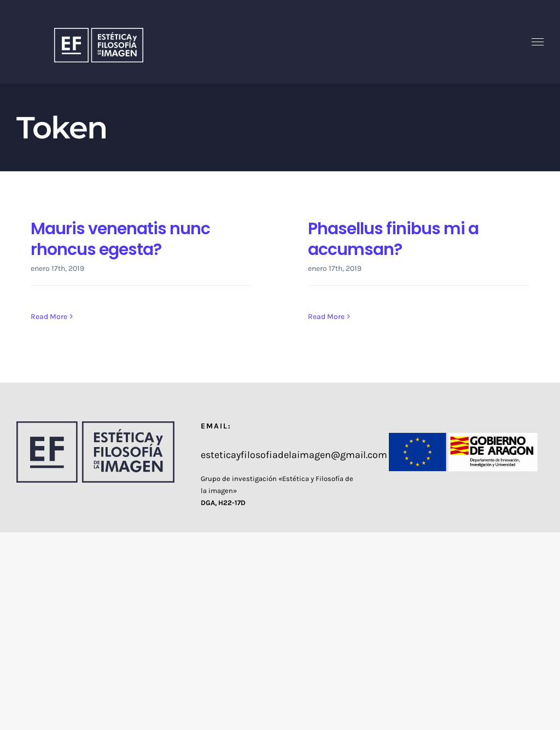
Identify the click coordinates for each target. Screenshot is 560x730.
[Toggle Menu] (538, 42)
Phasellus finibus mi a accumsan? (393, 239)
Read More (49, 317)
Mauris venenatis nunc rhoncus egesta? (120, 239)
